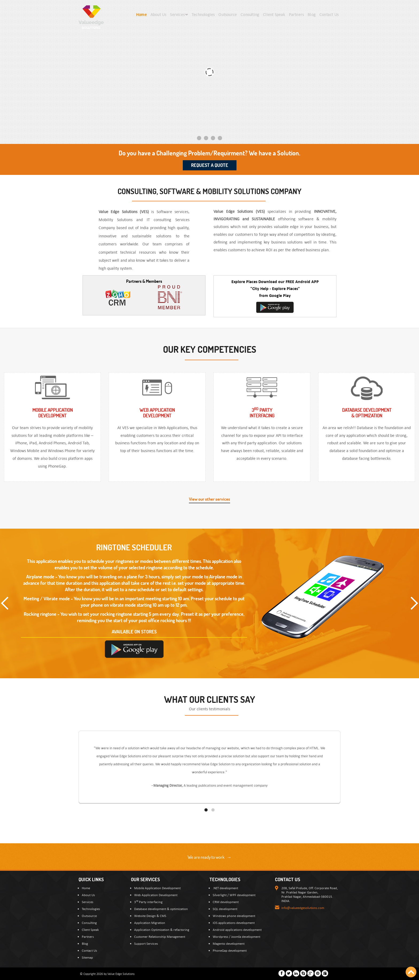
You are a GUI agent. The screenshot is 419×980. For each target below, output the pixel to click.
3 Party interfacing (148, 902)
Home (86, 888)
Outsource (89, 916)
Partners (88, 936)
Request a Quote (210, 165)
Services (88, 902)
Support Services (146, 943)
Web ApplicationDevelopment (157, 413)
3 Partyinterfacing (262, 413)
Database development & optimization (161, 909)
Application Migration (150, 923)
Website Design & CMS (150, 916)
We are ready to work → (210, 857)
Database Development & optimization (367, 413)
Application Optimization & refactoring (162, 930)
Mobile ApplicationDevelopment (53, 413)
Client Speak (90, 930)
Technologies (91, 909)
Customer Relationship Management (160, 936)
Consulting (89, 923)
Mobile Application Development (157, 888)
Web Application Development (156, 895)
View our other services (210, 499)
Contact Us (89, 950)
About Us (88, 895)
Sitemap (87, 957)
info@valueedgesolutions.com (303, 908)
